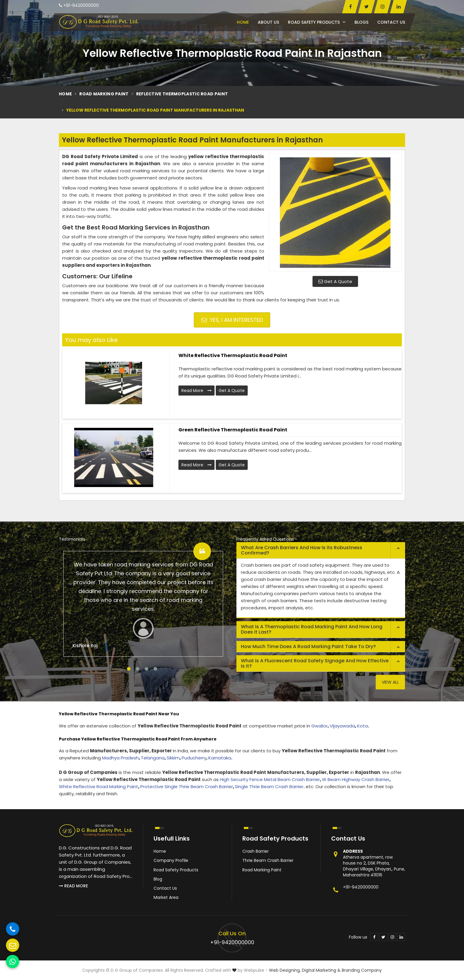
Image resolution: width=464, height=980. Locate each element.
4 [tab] (155, 669)
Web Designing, (285, 970)
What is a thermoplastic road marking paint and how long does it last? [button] (312, 629)
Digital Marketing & (321, 970)
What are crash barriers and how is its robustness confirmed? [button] (302, 550)
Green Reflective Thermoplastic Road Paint (233, 430)
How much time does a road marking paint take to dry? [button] (308, 646)
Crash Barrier (256, 851)
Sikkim (173, 758)
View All (390, 682)
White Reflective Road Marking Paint (99, 787)
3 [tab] (146, 669)
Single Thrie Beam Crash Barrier (269, 787)
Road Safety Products (317, 22)
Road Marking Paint (104, 94)
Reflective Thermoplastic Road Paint (182, 94)
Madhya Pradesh (120, 758)
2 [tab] (138, 669)
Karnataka (220, 758)
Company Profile (171, 860)
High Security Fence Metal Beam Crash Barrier (270, 779)
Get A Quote (335, 281)
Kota (362, 726)
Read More (196, 391)
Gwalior (319, 726)
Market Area (166, 897)
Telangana (153, 758)
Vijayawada (342, 726)
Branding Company (362, 970)
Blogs (361, 22)
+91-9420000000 (79, 5)
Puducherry (194, 758)
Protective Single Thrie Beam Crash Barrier (187, 787)
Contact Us (391, 22)
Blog (158, 879)
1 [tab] (129, 669)
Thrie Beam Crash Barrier (268, 860)
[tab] (321, 550)
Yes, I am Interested (232, 320)
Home (243, 22)
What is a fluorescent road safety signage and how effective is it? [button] (315, 663)
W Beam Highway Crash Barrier (356, 779)
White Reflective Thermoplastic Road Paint (233, 355)
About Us (268, 22)
